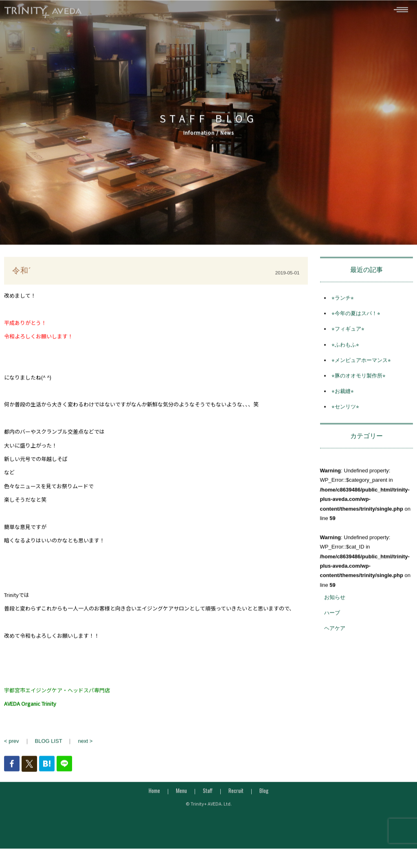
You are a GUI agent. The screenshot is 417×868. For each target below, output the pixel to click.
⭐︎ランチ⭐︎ (343, 301)
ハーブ (332, 616)
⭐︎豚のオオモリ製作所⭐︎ (359, 379)
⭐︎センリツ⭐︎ (345, 410)
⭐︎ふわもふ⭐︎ (345, 348)
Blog (264, 794)
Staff (208, 794)
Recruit (236, 794)
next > (85, 744)
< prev (12, 744)
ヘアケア (335, 632)
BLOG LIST (49, 744)
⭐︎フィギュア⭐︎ (348, 333)
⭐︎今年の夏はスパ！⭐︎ (356, 317)
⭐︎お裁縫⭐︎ (343, 394)
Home (154, 794)
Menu (181, 794)
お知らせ (335, 601)
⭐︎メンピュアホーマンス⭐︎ (361, 364)
